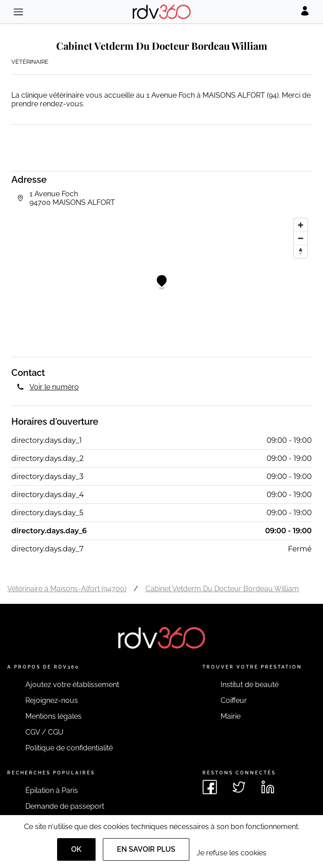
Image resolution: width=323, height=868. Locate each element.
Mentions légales (53, 716)
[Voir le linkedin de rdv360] (268, 787)
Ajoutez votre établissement (72, 685)
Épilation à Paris (52, 790)
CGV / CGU (44, 732)
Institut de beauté (250, 685)
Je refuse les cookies (231, 853)
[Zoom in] (301, 225)
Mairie (231, 716)
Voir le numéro (54, 387)
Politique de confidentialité (69, 748)
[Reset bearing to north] (301, 251)
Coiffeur (234, 700)
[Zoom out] (301, 238)
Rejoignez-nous (52, 700)
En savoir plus (146, 849)
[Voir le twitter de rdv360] (239, 787)
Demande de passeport (65, 806)
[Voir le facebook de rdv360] (210, 787)
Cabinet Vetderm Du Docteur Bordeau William (222, 589)
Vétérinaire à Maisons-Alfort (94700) (67, 589)
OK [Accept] (76, 849)
